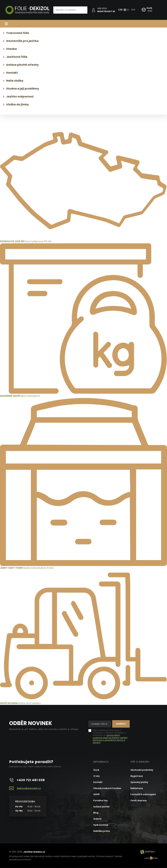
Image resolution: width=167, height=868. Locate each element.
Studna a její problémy (23, 89)
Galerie (97, 819)
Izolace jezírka (101, 807)
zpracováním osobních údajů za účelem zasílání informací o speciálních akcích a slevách (110, 739)
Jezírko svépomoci (20, 96)
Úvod (96, 770)
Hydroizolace (101, 825)
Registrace (137, 776)
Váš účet (102, 9)
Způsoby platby (139, 782)
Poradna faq (100, 800)
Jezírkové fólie (17, 57)
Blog (96, 813)
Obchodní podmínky (142, 770)
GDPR (96, 794)
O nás (97, 776)
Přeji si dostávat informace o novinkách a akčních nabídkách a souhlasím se (110, 736)
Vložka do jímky (18, 104)
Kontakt (12, 73)
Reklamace (137, 788)
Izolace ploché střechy (22, 65)
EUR (133, 10)
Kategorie (83, 24)
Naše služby (15, 81)
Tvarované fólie (18, 33)
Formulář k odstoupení (143, 794)
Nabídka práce (102, 831)
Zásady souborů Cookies (107, 788)
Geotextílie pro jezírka (22, 41)
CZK (120, 10)
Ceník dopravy (139, 800)
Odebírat (121, 724)
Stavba (11, 49)
